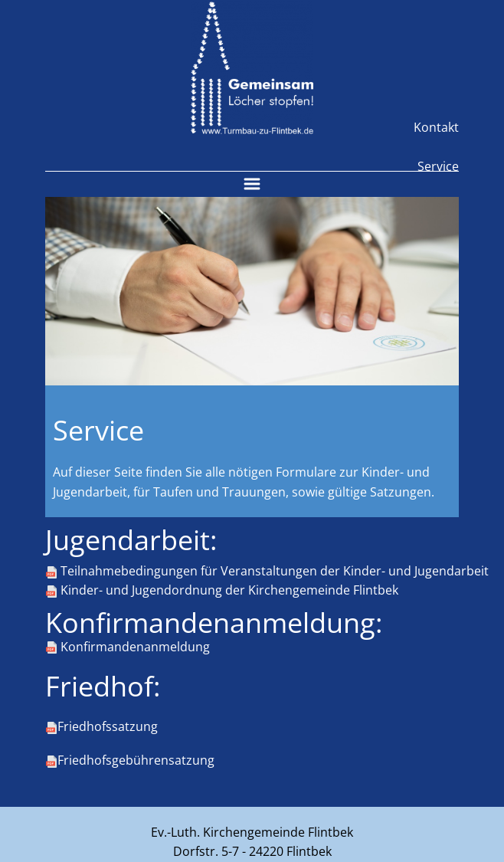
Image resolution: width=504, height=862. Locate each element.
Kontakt (436, 127)
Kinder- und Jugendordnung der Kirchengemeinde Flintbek (222, 591)
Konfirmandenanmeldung (128, 647)
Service (438, 166)
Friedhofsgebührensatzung (130, 761)
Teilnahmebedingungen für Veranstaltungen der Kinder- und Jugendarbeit (267, 572)
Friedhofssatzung (101, 727)
